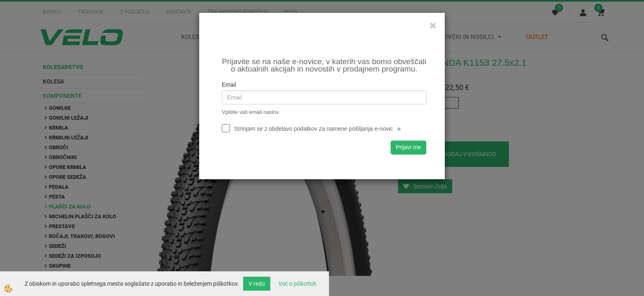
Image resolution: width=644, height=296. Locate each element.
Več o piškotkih (298, 284)
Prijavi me (408, 147)
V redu (257, 284)
